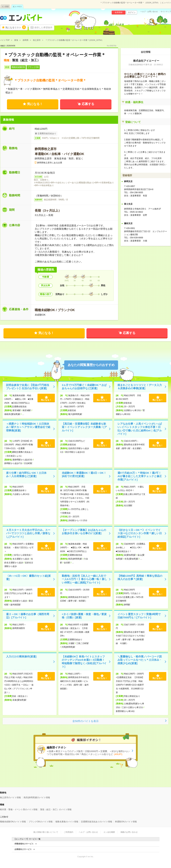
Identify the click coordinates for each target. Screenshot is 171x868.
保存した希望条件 (43, 28)
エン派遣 (5, 7)
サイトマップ (166, 12)
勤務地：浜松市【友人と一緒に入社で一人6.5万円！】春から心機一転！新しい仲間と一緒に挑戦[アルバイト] (84, 579)
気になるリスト (16, 27)
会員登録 (119, 12)
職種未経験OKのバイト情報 (13, 822)
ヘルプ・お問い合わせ (149, 12)
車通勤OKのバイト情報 (126, 822)
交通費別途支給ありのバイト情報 (97, 822)
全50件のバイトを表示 (86, 721)
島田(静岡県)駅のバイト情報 (37, 798)
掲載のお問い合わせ (129, 832)
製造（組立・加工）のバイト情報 (56, 809)
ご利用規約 (68, 832)
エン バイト (17, 7)
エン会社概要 (109, 832)
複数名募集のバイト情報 (67, 822)
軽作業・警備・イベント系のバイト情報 (19, 809)
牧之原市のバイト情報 (10, 798)
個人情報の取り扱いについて (46, 832)
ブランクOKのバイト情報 (41, 822)
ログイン (132, 12)
